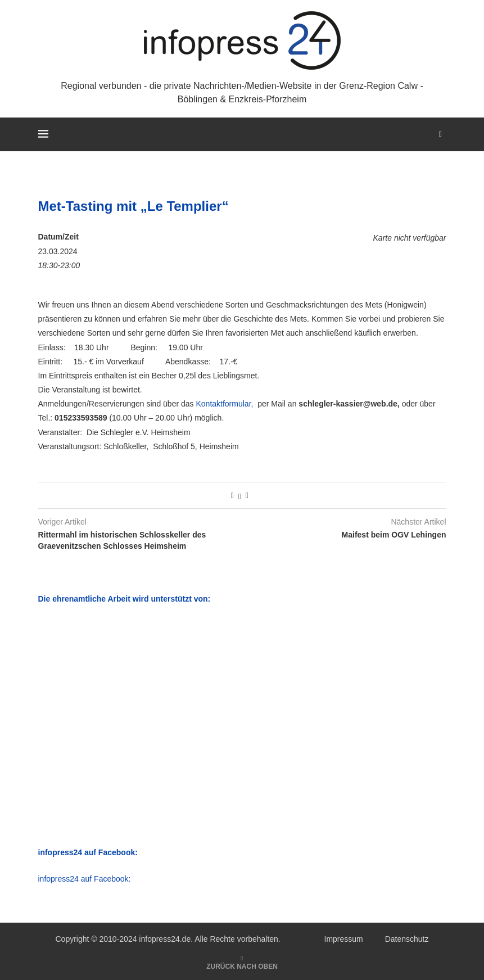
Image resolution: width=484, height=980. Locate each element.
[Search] (441, 134)
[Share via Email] (247, 495)
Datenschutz (407, 939)
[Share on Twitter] (240, 495)
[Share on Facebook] (232, 495)
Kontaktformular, (224, 404)
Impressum (344, 939)
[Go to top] (242, 966)
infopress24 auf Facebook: (85, 879)
